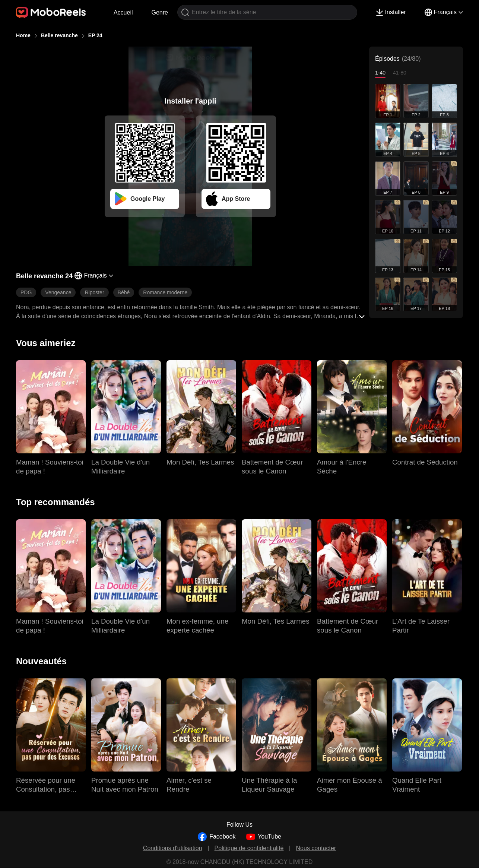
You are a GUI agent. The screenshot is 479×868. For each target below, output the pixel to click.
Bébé (124, 292)
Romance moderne (165, 292)
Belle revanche (59, 35)
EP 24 (95, 35)
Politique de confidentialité (249, 848)
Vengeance (58, 292)
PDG (26, 292)
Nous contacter (316, 848)
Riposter (94, 292)
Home (23, 35)
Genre (160, 12)
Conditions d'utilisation (173, 848)
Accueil (123, 12)
